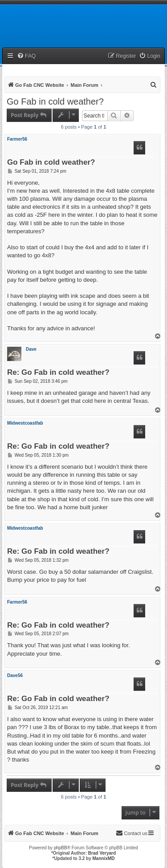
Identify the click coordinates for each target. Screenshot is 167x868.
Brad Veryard (102, 853)
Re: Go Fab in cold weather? (58, 373)
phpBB (61, 848)
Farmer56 (17, 139)
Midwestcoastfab (25, 423)
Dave (31, 349)
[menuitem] (26, 56)
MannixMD (104, 858)
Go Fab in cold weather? (55, 101)
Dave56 (15, 675)
